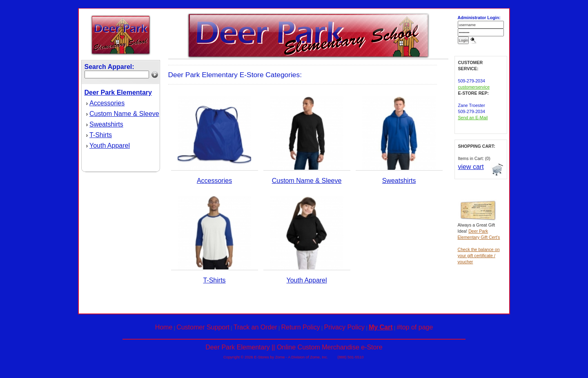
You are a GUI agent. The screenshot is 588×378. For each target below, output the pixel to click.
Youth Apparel (110, 146)
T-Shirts (101, 135)
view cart (471, 167)
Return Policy (301, 327)
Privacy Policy (345, 327)
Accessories (107, 103)
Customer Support (203, 327)
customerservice (474, 87)
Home (164, 327)
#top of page (415, 327)
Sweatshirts (106, 124)
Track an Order (255, 327)
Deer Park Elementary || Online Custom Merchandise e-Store (294, 347)
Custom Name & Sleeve (124, 114)
